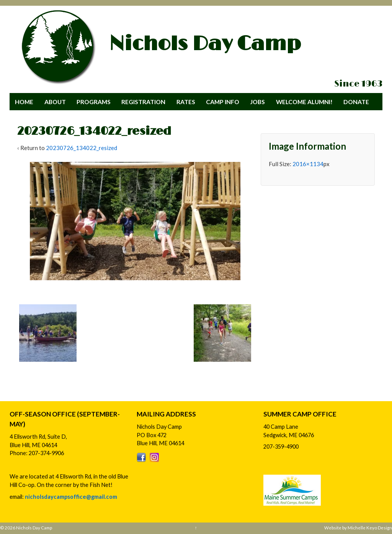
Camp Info (223, 102)
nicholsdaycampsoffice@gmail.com (71, 497)
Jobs (257, 102)
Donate (356, 102)
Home (24, 102)
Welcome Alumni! (304, 102)
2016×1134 (308, 164)
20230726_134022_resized (82, 148)
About (55, 102)
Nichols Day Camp (205, 44)
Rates (186, 102)
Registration (143, 102)
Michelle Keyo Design (370, 527)
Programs (94, 102)
